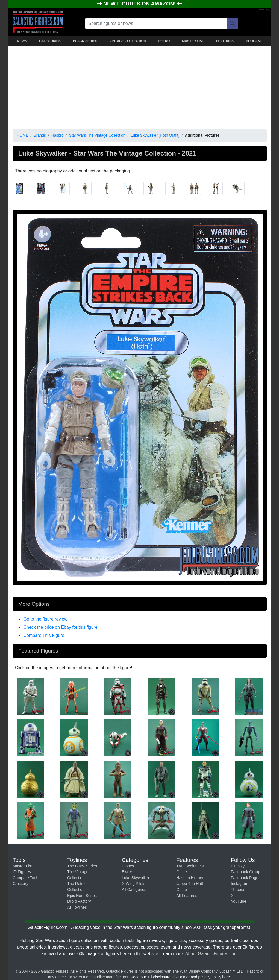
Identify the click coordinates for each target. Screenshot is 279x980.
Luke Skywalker (136, 878)
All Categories (134, 890)
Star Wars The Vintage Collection (97, 135)
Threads (238, 890)
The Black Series (82, 866)
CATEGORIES (50, 41)
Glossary (21, 884)
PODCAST (254, 41)
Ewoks (128, 872)
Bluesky (238, 866)
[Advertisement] (140, 87)
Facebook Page (245, 878)
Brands (40, 135)
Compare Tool (25, 878)
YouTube (239, 901)
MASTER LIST (193, 41)
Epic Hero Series (82, 896)
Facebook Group (246, 872)
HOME (23, 135)
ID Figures (22, 872)
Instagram (240, 884)
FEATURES (225, 41)
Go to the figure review (45, 619)
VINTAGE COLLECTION (128, 41)
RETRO (164, 41)
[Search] (232, 24)
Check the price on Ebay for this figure (61, 627)
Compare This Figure (44, 635)
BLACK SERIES (85, 41)
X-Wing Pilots (134, 884)
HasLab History (190, 878)
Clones (128, 866)
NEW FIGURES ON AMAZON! (140, 4)
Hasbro (58, 135)
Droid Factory (79, 901)
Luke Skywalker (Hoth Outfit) (155, 135)
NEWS (22, 41)
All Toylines (77, 907)
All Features (187, 896)
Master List (22, 866)
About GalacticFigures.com (212, 954)
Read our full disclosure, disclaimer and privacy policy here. (181, 977)
